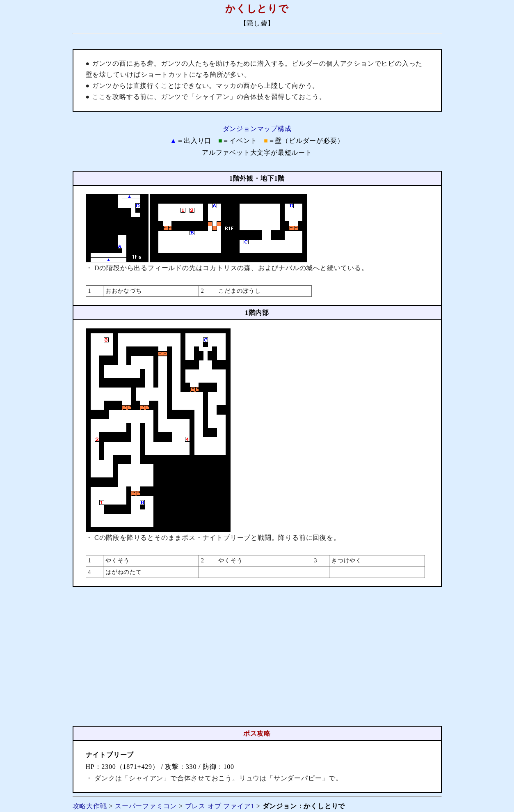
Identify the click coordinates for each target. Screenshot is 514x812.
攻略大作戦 (90, 806)
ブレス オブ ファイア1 (220, 806)
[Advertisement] (257, 656)
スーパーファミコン (146, 806)
